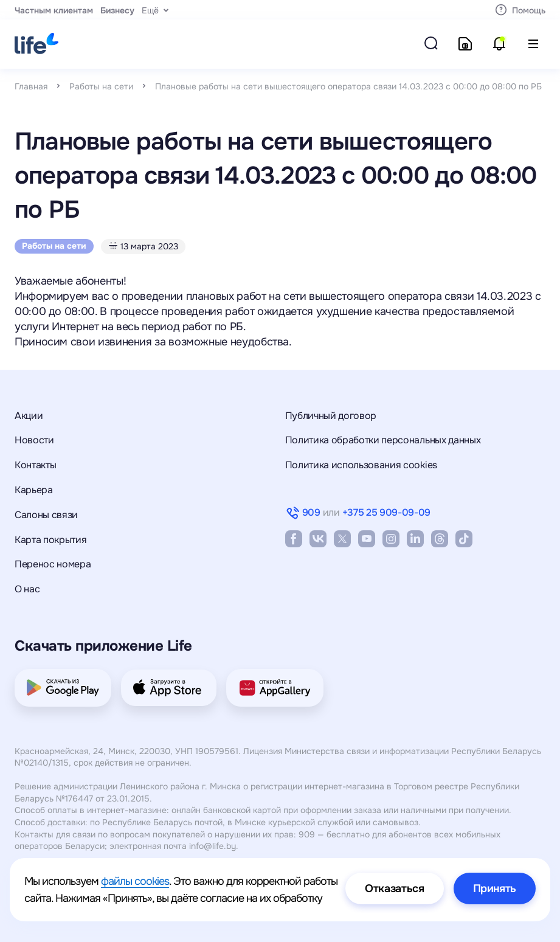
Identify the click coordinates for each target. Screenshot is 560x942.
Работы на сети (101, 86)
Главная (31, 86)
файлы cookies (135, 881)
